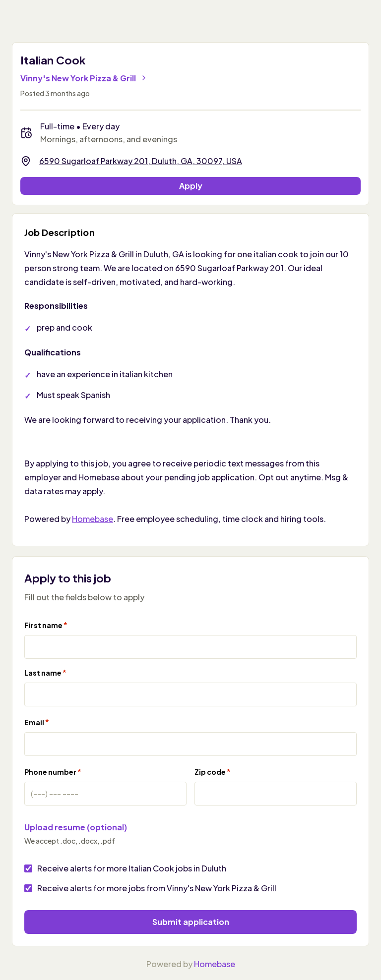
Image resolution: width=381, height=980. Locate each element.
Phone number (53, 772)
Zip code (213, 772)
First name (46, 625)
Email (37, 722)
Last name (45, 672)
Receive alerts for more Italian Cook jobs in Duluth (132, 868)
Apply (191, 186)
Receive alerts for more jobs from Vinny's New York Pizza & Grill (157, 888)
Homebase (93, 519)
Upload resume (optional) (76, 827)
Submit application (191, 922)
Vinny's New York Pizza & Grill (84, 78)
